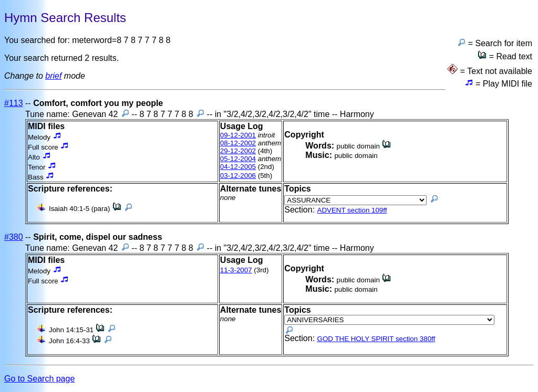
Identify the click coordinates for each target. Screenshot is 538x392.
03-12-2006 (238, 176)
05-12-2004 (238, 159)
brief (53, 76)
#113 (14, 103)
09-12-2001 (238, 135)
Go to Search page (39, 379)
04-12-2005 (238, 167)
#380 (14, 237)
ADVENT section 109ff (352, 210)
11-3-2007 (236, 270)
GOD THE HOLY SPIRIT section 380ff (376, 339)
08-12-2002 (238, 143)
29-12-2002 (238, 151)
